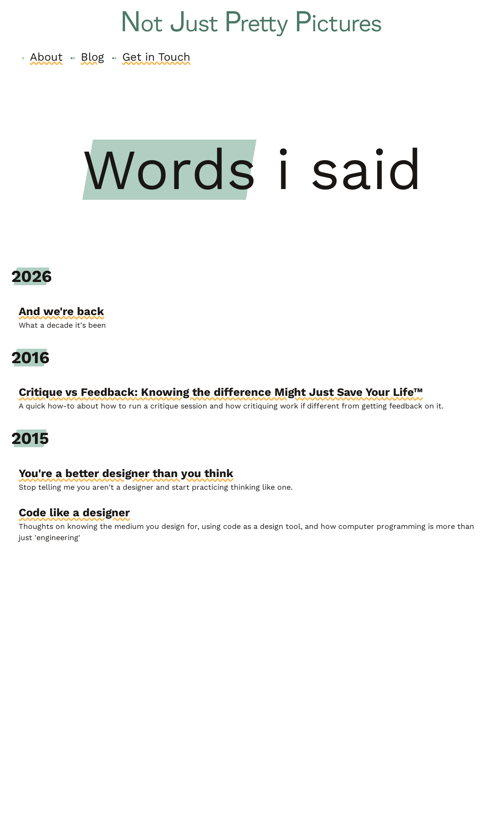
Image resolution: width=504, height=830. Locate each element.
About (46, 57)
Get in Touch (156, 57)
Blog (92, 57)
